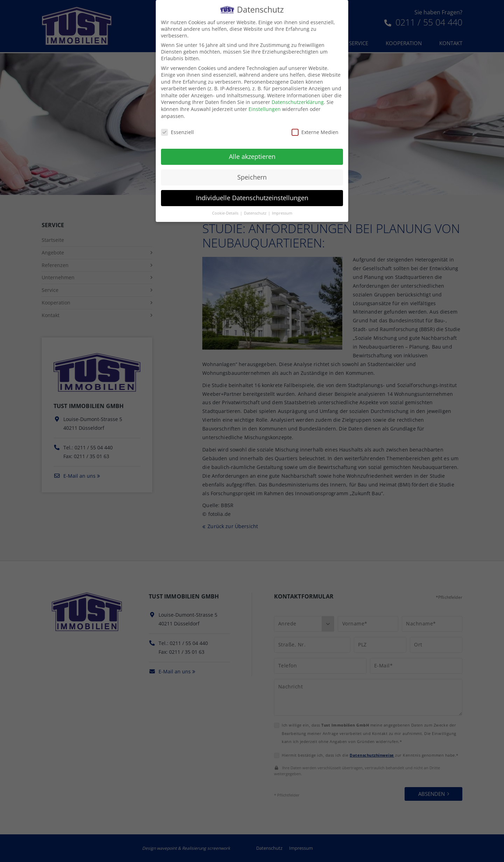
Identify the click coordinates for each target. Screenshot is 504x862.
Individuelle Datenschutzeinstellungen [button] (252, 192)
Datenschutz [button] (256, 208)
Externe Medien (315, 127)
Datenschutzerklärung (298, 97)
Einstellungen (265, 104)
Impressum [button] (282, 208)
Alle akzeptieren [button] (252, 151)
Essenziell (177, 127)
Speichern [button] (252, 172)
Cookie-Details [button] (226, 208)
